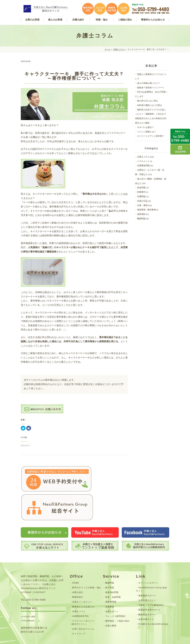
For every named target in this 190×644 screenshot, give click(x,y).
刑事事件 (141, 192)
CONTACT (40, 569)
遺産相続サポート (147, 572)
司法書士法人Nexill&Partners (153, 601)
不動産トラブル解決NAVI (151, 582)
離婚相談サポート (147, 591)
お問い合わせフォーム (83, 605)
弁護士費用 (111, 602)
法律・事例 (142, 205)
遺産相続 (141, 214)
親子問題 (110, 564)
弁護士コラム (119, 49)
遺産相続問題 (112, 569)
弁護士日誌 (142, 201)
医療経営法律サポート (149, 586)
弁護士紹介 (78, 569)
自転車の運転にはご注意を (150, 105)
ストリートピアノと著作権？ (151, 136)
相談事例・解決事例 (147, 210)
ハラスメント (143, 161)
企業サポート (112, 588)
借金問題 (141, 188)
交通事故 (110, 583)
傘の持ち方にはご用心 (148, 101)
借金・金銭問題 (113, 574)
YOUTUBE (29, 593)
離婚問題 (141, 219)
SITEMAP (26, 569)
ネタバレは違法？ (145, 127)
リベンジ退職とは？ (147, 132)
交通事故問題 (143, 165)
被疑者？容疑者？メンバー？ (151, 88)
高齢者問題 (111, 579)
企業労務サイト (146, 596)
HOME (76, 559)
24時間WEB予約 (80, 593)
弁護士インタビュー (82, 579)
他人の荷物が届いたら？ (149, 83)
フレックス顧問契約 (115, 593)
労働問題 (141, 196)
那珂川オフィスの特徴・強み (87, 564)
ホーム (108, 49)
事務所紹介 (78, 574)
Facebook (29, 597)
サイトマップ (79, 610)
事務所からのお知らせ (83, 583)
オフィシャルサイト (148, 559)
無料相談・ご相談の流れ (117, 597)
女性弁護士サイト (147, 577)
